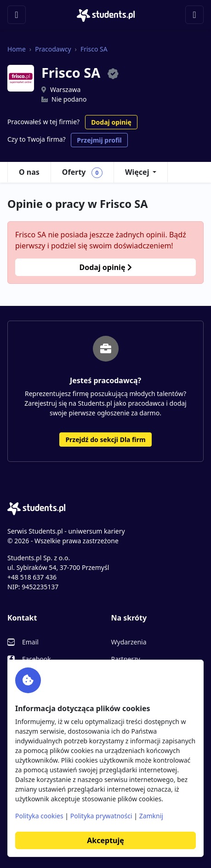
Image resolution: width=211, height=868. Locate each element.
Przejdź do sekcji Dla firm (105, 440)
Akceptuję (105, 840)
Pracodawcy (53, 49)
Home (17, 49)
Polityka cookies (39, 816)
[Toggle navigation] (17, 15)
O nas (29, 172)
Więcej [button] (137, 172)
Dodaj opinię (111, 122)
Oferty (82, 172)
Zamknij (151, 816)
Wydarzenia (129, 642)
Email (30, 642)
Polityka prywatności (101, 816)
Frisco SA (94, 49)
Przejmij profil (99, 140)
